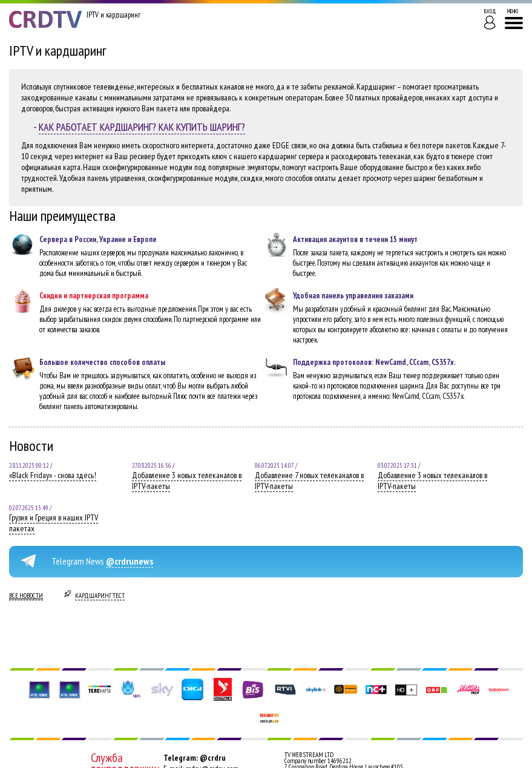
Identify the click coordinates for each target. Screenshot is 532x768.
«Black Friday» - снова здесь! (53, 475)
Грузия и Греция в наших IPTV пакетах (54, 523)
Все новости (26, 596)
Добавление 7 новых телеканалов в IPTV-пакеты (309, 481)
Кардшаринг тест (100, 596)
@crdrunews (130, 561)
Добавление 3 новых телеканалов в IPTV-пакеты (187, 481)
